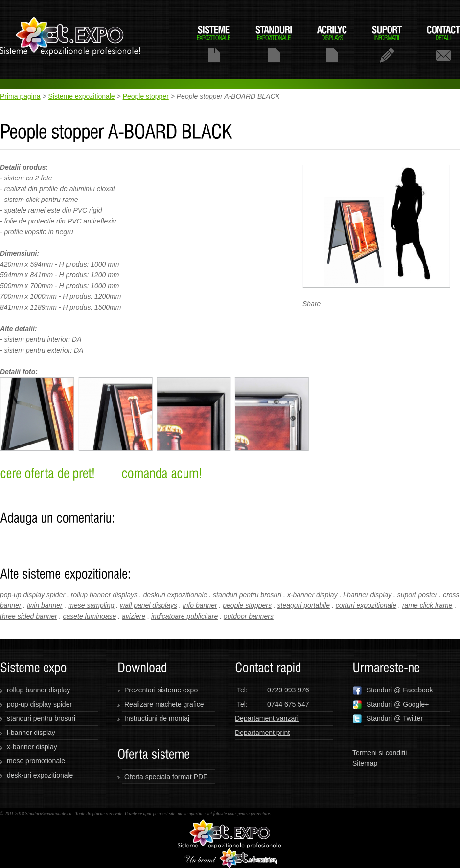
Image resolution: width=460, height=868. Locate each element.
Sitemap (365, 763)
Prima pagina (20, 96)
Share (311, 304)
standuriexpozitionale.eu (70, 40)
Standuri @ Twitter (388, 719)
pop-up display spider (33, 595)
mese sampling (91, 605)
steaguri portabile (304, 605)
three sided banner (29, 616)
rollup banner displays (104, 595)
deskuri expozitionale (175, 595)
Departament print (262, 733)
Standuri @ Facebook (393, 690)
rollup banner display (38, 690)
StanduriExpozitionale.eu (48, 814)
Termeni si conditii (379, 753)
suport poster (417, 595)
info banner (200, 605)
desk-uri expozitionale (40, 775)
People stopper (146, 96)
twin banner (45, 605)
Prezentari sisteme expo (161, 690)
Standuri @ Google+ (391, 705)
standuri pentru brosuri (247, 595)
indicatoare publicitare (184, 616)
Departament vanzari (267, 718)
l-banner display (367, 595)
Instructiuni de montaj (157, 718)
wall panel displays (149, 605)
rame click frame (427, 605)
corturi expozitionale (366, 605)
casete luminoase (89, 616)
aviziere (134, 616)
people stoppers (247, 605)
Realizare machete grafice (164, 704)
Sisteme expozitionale (81, 96)
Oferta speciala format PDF (166, 777)
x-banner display (312, 595)
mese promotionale (36, 761)
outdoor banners (249, 616)
